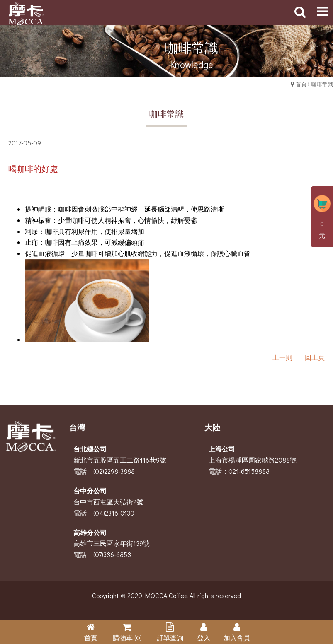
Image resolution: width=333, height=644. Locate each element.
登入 (204, 638)
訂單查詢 (170, 638)
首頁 (301, 84)
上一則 (282, 357)
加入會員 (237, 638)
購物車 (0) (127, 638)
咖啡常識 (322, 84)
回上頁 (315, 357)
